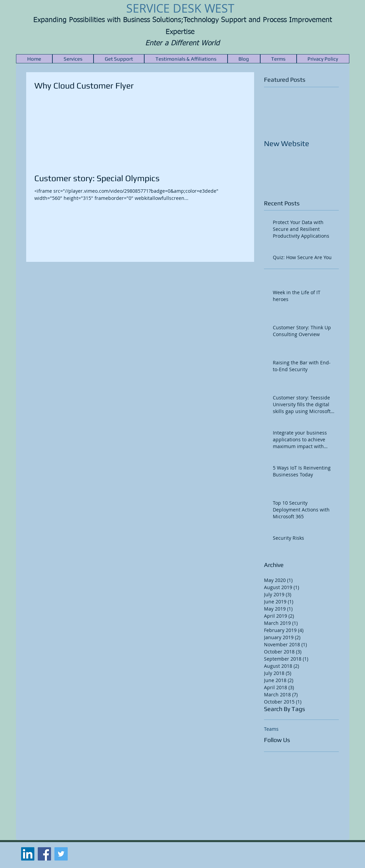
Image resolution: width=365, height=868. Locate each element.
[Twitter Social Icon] (61, 854)
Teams (271, 729)
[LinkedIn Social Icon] (28, 854)
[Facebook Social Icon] (44, 854)
